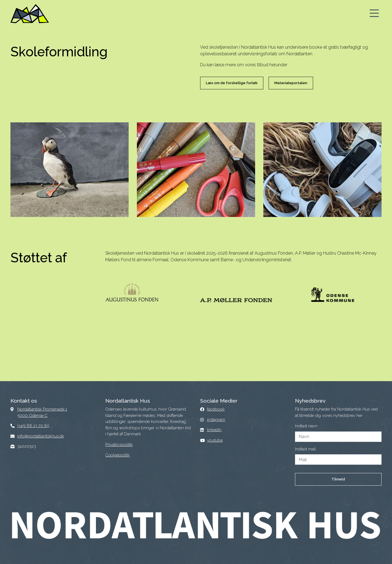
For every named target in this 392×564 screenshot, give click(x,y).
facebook (216, 409)
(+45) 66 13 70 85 (33, 426)
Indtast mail (305, 449)
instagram (216, 420)
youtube (215, 440)
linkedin (214, 430)
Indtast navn (306, 426)
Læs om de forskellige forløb (232, 83)
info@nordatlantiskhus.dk (41, 436)
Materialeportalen (291, 83)
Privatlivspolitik (119, 445)
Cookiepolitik (118, 455)
